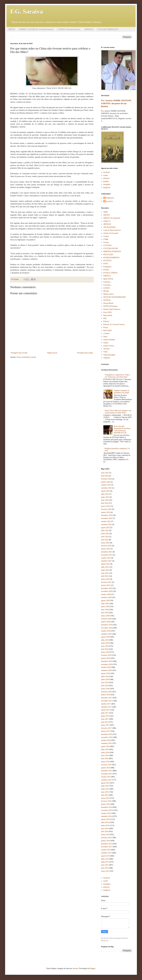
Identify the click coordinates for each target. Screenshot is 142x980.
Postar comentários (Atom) (26, 357)
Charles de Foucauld (111, 233)
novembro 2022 (107, 518)
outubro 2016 (106, 740)
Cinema (106, 236)
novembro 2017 (107, 701)
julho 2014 (105, 822)
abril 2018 (105, 686)
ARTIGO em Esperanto (112, 218)
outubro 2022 (106, 521)
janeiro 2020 (106, 622)
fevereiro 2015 (106, 801)
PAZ (105, 318)
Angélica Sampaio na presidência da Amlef (122, 392)
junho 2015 (105, 789)
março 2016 (105, 762)
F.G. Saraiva (27, 11)
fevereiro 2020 (106, 619)
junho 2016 (105, 753)
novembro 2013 (107, 847)
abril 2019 (105, 649)
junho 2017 (105, 716)
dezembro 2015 (107, 771)
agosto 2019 (105, 637)
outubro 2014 (106, 813)
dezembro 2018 (107, 661)
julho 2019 (105, 640)
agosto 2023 (105, 491)
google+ (106, 181)
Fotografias (107, 267)
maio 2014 (105, 829)
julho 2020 (105, 604)
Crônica (106, 242)
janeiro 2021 (106, 585)
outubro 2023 (106, 485)
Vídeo (106, 352)
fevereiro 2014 (106, 838)
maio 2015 (105, 792)
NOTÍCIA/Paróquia (110, 306)
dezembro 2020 (107, 588)
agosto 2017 (105, 710)
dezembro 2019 (107, 625)
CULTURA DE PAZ (111, 248)
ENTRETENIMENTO (111, 258)
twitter (106, 175)
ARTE (106, 212)
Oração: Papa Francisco (112, 309)
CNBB (106, 239)
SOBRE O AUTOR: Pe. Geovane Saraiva (36, 29)
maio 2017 (105, 719)
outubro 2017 (106, 704)
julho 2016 (105, 749)
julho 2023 (105, 494)
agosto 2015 (105, 783)
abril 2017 (105, 722)
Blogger (92, 968)
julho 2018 (105, 677)
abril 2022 (105, 540)
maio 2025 (105, 473)
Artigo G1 (107, 221)
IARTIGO (107, 276)
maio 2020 (105, 610)
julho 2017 (105, 713)
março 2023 (105, 506)
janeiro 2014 (106, 841)
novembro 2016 (107, 737)
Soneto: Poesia (109, 346)
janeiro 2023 (106, 512)
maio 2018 (105, 683)
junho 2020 (105, 607)
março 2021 (105, 579)
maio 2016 (105, 755)
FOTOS (106, 270)
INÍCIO (12, 29)
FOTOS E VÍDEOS (110, 273)
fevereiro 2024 (106, 479)
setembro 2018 (106, 670)
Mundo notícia (109, 294)
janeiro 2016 (106, 768)
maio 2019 (105, 646)
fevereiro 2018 (106, 692)
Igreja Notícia (108, 279)
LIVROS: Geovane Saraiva (69, 29)
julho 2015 (105, 786)
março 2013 (105, 871)
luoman (75, 968)
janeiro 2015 (106, 804)
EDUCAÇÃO (108, 255)
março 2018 (105, 689)
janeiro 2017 (106, 731)
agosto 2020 (105, 601)
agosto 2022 (105, 528)
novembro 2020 (107, 591)
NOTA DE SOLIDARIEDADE (115, 297)
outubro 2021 (106, 558)
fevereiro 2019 (106, 655)
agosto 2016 (105, 746)
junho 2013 (105, 862)
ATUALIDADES (110, 227)
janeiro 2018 (106, 695)
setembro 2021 (106, 561)
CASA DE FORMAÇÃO (108, 29)
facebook (107, 172)
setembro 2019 (106, 634)
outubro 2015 (106, 777)
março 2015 (105, 798)
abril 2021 (105, 576)
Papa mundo (108, 315)
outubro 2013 (106, 850)
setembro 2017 (106, 707)
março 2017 (105, 725)
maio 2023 (105, 500)
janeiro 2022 (106, 549)
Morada (106, 291)
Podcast (106, 321)
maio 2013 (105, 865)
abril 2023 (105, 503)
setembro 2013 (106, 853)
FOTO (106, 264)
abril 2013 (105, 868)
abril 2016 (105, 759)
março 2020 (105, 616)
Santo (105, 337)
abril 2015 (105, 795)
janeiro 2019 (106, 658)
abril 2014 (105, 831)
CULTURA (108, 245)
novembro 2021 (107, 555)
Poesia (106, 327)
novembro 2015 (107, 774)
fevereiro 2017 (106, 728)
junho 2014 (105, 825)
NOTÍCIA (107, 300)
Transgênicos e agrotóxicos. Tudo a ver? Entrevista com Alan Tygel (117, 376)
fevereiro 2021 (106, 582)
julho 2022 (105, 530)
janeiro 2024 (106, 482)
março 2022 (105, 543)
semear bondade (109, 340)
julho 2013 (105, 859)
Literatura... (108, 285)
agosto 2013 (105, 856)
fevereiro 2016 (106, 765)
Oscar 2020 (107, 312)
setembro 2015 (106, 780)
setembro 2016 (106, 743)
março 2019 (105, 652)
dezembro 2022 (107, 515)
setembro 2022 (106, 524)
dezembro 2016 (107, 734)
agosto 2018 (105, 673)
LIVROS (107, 288)
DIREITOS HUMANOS (112, 251)
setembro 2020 (106, 597)
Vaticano (106, 349)
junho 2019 (105, 643)
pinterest (106, 178)
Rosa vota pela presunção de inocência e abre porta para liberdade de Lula (122, 429)
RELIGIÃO (108, 331)
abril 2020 (105, 613)
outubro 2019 (106, 631)
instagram (107, 184)
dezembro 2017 (107, 698)
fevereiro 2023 (106, 509)
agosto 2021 (105, 564)
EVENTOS (107, 261)
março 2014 (105, 835)
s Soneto (106, 334)
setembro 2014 (106, 816)
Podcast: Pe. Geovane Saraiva (114, 324)
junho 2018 (105, 679)
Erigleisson (110, 198)
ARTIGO (107, 215)
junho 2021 (105, 570)
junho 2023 (105, 497)
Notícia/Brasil (108, 303)
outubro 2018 (106, 667)
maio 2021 (105, 573)
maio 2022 (105, 537)
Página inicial (52, 353)
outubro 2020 (106, 594)
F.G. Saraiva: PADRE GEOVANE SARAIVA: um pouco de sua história (116, 103)
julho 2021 (105, 567)
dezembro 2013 (107, 844)
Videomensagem (109, 355)
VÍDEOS (107, 358)
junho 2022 (105, 534)
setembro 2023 (106, 488)
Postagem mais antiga (85, 353)
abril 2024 (105, 476)
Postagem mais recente (19, 353)
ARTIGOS (89, 29)
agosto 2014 (105, 819)
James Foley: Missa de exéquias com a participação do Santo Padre (118, 412)
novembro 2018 (107, 664)
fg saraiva (109, 201)
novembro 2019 (107, 628)
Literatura (107, 282)
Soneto (106, 343)
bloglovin (107, 187)
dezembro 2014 (107, 807)
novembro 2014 (107, 810)
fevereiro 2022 (106, 546)
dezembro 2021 (107, 552)
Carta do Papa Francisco (112, 230)
